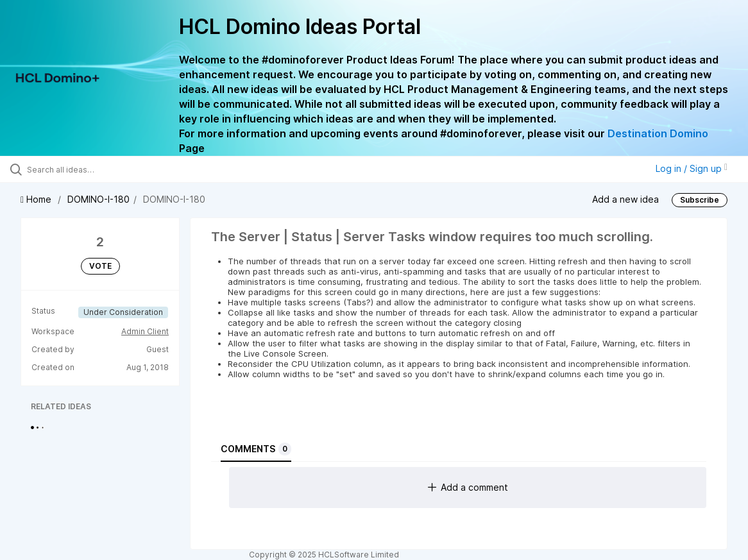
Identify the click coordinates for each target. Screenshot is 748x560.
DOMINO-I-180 (98, 199)
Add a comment (468, 487)
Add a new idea (625, 199)
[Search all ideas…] (91, 169)
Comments (256, 449)
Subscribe (700, 200)
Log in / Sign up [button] (692, 168)
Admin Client (145, 331)
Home (37, 199)
